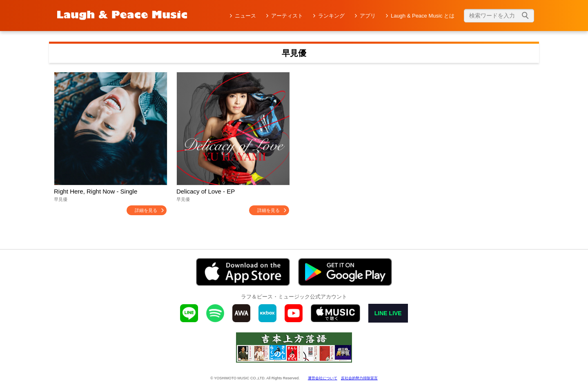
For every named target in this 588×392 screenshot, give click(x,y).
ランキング (331, 16)
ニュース (245, 16)
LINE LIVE (388, 313)
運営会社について (323, 378)
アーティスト (287, 16)
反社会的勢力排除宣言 (359, 378)
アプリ (368, 16)
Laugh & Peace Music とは (423, 16)
